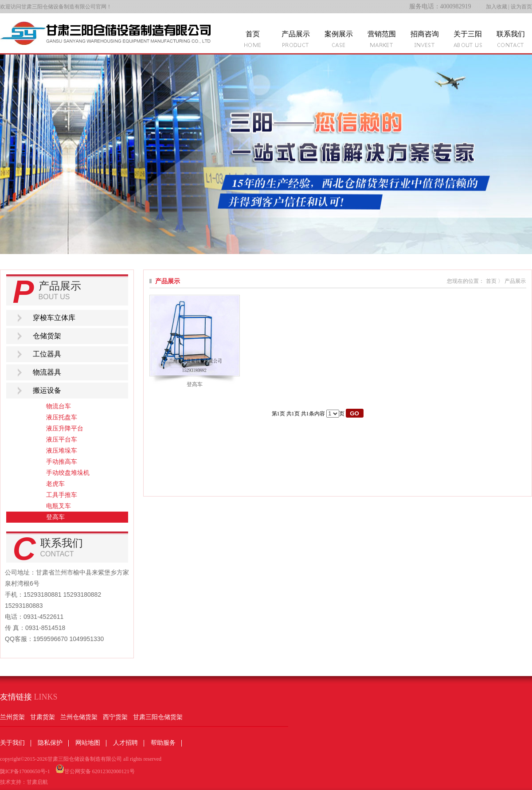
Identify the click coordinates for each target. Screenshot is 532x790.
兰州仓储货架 (79, 717)
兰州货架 (12, 717)
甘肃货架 (43, 717)
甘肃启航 (37, 782)
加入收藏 (497, 7)
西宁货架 (115, 717)
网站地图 (88, 743)
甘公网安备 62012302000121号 (95, 769)
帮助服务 (163, 743)
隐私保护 (50, 743)
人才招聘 (125, 743)
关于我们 (12, 743)
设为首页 (521, 7)
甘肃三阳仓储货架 (158, 717)
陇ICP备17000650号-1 (25, 771)
